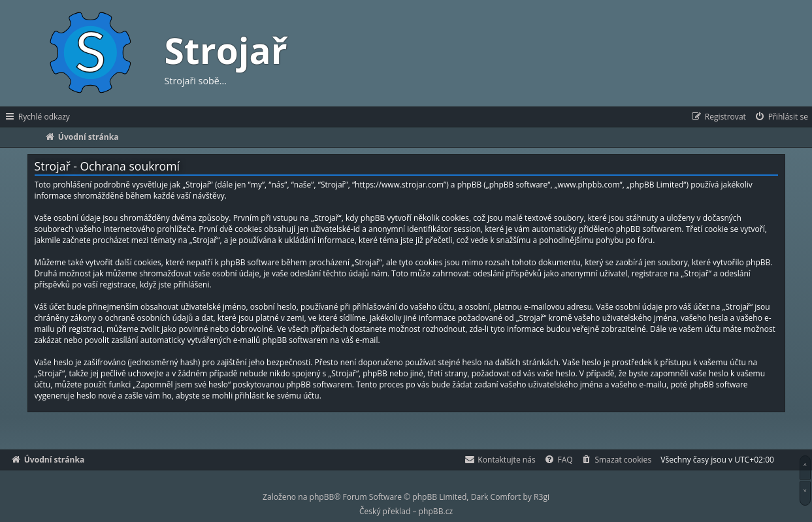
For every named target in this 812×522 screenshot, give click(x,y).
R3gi (542, 497)
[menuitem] (781, 117)
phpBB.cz (436, 511)
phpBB (322, 497)
